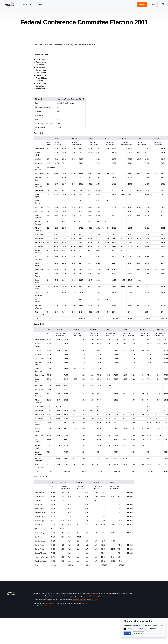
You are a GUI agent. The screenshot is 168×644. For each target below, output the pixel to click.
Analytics (141, 629)
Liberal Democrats (50, 604)
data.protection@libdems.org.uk (99, 596)
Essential (130, 629)
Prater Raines (45, 606)
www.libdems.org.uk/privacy (55, 596)
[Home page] (10, 4)
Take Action (26, 6)
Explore (39, 6)
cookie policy (93, 600)
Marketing (153, 629)
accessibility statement (79, 600)
